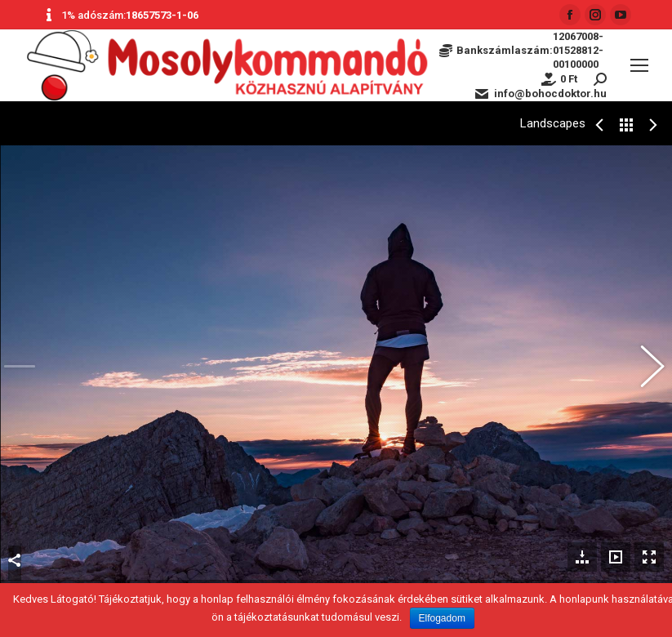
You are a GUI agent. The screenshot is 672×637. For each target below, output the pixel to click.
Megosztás (15, 538)
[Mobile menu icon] (639, 65)
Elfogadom (442, 618)
